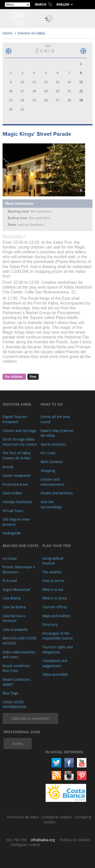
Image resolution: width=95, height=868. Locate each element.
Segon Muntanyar (16, 589)
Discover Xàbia (17, 404)
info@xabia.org (43, 840)
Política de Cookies (75, 840)
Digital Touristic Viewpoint (15, 419)
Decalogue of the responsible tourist (58, 636)
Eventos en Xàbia (31, 33)
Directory (50, 624)
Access (18, 743)
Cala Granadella (15, 629)
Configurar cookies (57, 817)
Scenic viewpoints (17, 475)
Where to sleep (55, 598)
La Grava (9, 558)
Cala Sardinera (14, 607)
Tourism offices (55, 607)
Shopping (48, 471)
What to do (52, 404)
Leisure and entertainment (52, 482)
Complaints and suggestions (55, 663)
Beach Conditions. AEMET (17, 682)
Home (7, 33)
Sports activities (53, 444)
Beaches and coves (21, 546)
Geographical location (53, 561)
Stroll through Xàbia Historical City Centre (20, 442)
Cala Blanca (12, 598)
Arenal (8, 467)
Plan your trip (56, 546)
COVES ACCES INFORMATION (14, 704)
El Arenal (10, 581)
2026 (48, 46)
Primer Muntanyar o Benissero (19, 569)
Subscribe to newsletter (30, 718)
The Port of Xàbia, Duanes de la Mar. (17, 455)
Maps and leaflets (56, 616)
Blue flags (10, 693)
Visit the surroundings (51, 504)
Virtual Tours (13, 511)
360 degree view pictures (16, 522)
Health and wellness (57, 493)
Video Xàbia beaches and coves (19, 655)
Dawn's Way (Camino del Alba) (57, 433)
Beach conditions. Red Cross (17, 668)
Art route (48, 453)
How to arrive (53, 581)
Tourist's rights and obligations (58, 649)
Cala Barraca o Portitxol (14, 618)
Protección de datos (23, 817)
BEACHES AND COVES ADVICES (20, 641)
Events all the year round (55, 419)
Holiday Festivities (17, 502)
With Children (52, 462)
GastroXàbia (12, 493)
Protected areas (15, 484)
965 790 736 (16, 840)
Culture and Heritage (19, 431)
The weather (52, 572)
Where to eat (53, 589)
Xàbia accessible (55, 674)
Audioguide (12, 533)
